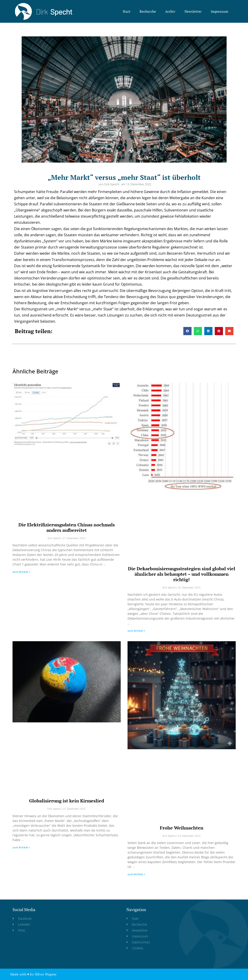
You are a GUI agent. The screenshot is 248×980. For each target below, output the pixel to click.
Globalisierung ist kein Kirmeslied (67, 801)
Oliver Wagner (46, 974)
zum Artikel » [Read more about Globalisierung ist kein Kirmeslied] (21, 847)
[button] (187, 331)
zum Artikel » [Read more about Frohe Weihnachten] (136, 874)
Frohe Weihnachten (182, 828)
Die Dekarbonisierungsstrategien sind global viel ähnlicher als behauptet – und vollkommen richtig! (182, 574)
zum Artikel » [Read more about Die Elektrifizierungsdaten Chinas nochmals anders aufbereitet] (21, 572)
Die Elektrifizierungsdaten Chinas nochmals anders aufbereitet (67, 527)
